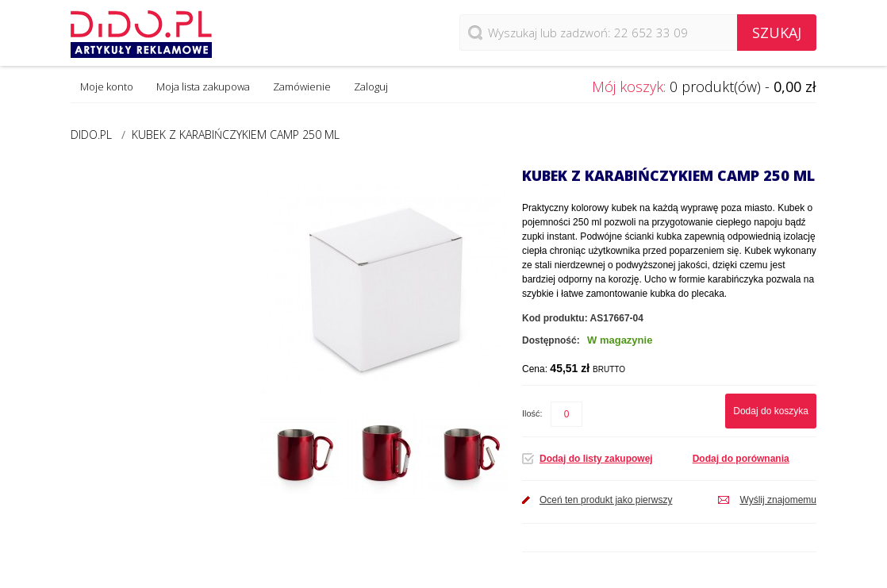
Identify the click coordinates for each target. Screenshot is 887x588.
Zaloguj (371, 86)
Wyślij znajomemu (778, 500)
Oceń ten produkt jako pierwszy (606, 500)
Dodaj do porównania (741, 459)
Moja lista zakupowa (203, 86)
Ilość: (532, 413)
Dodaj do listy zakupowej (596, 459)
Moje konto (107, 86)
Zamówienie (302, 86)
